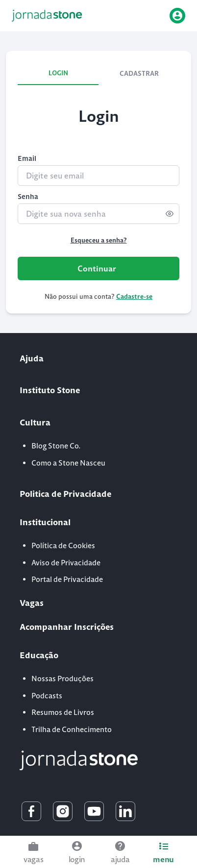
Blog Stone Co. (56, 446)
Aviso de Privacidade (66, 563)
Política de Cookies (63, 545)
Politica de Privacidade (65, 494)
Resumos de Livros (63, 712)
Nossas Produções (62, 679)
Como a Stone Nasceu (68, 463)
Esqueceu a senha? (99, 240)
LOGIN (58, 73)
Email (27, 158)
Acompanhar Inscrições (67, 627)
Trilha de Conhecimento (72, 729)
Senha (28, 197)
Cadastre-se (134, 297)
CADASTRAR (139, 74)
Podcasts (47, 696)
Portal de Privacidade (67, 579)
